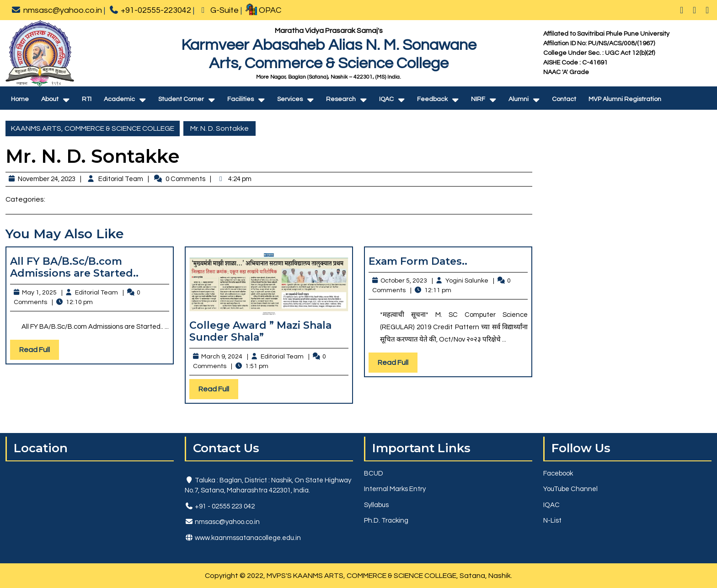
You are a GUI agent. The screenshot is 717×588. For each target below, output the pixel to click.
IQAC (386, 99)
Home (20, 99)
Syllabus (376, 505)
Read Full (39, 352)
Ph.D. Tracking (386, 521)
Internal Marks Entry (395, 489)
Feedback (432, 99)
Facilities (241, 99)
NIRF (478, 99)
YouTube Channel (570, 489)
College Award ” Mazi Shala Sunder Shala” (260, 331)
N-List (552, 521)
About (50, 99)
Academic (119, 99)
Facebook (558, 473)
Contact (564, 99)
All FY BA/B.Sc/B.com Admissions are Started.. (74, 267)
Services (290, 99)
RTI (87, 99)
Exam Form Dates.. (418, 261)
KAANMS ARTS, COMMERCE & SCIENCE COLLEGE (93, 128)
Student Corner (181, 99)
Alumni (519, 99)
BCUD (374, 473)
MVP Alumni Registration (625, 99)
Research (341, 99)
